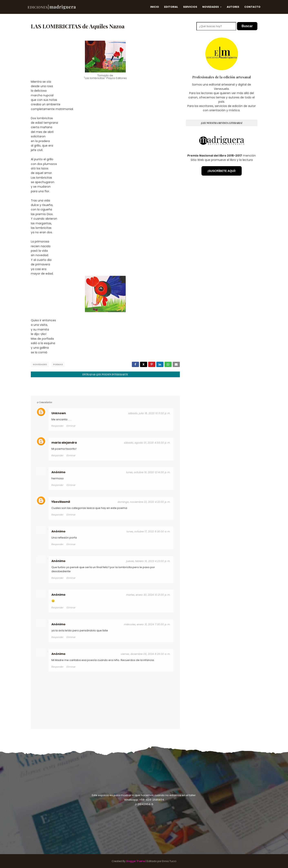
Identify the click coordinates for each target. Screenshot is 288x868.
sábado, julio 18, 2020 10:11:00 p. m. (149, 413)
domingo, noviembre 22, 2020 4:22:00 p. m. (144, 502)
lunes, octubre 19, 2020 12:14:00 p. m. (148, 472)
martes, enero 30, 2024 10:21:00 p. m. (148, 595)
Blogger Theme (136, 861)
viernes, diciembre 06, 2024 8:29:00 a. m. (146, 654)
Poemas (58, 364)
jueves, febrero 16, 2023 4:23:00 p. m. (148, 561)
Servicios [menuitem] (190, 7)
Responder (57, 426)
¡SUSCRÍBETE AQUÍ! (222, 171)
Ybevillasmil (61, 502)
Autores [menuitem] (233, 7)
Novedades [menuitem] (211, 7)
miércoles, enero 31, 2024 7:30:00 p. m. (147, 624)
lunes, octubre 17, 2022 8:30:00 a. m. (148, 531)
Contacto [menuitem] (252, 7)
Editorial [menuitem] (171, 7)
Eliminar (71, 426)
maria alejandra (64, 442)
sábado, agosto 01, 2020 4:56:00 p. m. (147, 442)
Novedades (40, 364)
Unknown (59, 413)
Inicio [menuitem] (155, 7)
